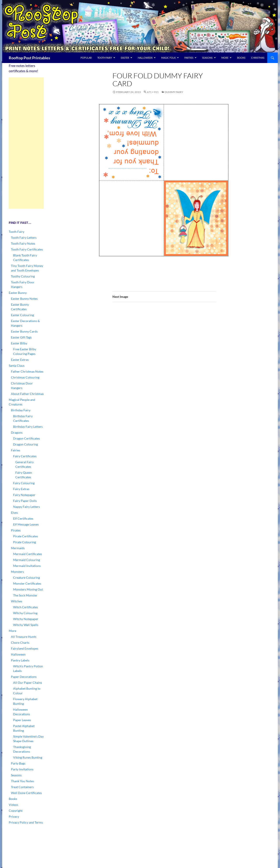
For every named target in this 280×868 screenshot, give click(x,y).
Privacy (14, 816)
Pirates (16, 530)
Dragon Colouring (25, 444)
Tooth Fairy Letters (24, 238)
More (225, 58)
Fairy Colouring (24, 483)
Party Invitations (22, 769)
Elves (14, 513)
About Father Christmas (27, 394)
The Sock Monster (25, 595)
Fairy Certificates (25, 456)
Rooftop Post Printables (29, 58)
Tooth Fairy (105, 58)
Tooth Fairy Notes (23, 243)
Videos (13, 805)
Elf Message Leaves (26, 524)
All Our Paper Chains (28, 683)
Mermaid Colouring (27, 560)
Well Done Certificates (26, 793)
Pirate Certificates (25, 536)
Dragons (17, 432)
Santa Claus (17, 366)
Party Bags (18, 763)
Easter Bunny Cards (24, 331)
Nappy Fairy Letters (26, 507)
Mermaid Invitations (27, 566)
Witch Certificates (25, 607)
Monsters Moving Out (28, 589)
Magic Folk (168, 58)
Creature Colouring (26, 578)
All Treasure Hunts (24, 637)
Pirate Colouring (24, 542)
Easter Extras (20, 360)
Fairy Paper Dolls (25, 501)
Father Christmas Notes (27, 371)
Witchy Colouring (25, 613)
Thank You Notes (22, 781)
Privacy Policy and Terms (26, 822)
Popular (86, 58)
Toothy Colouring (23, 276)
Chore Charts (20, 643)
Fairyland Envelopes (25, 648)
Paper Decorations (24, 677)
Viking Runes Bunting (28, 757)
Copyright (16, 811)
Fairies (16, 450)
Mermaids (18, 548)
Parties (189, 58)
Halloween (145, 58)
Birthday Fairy (21, 410)
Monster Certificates (27, 583)
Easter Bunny (18, 293)
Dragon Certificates (26, 438)
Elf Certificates (23, 518)
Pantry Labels (20, 660)
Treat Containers (22, 787)
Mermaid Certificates (28, 554)
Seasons (207, 58)
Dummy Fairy (174, 92)
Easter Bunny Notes (24, 299)
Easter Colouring (22, 315)
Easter (125, 58)
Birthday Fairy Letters (28, 427)
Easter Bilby (19, 343)
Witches (17, 601)
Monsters (17, 572)
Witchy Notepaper (26, 619)
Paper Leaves (22, 720)
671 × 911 (153, 92)
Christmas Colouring (25, 377)
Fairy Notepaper (24, 495)
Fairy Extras (21, 489)
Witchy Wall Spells (26, 625)
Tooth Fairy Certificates (27, 249)
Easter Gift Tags (21, 337)
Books (241, 58)
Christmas (258, 58)
